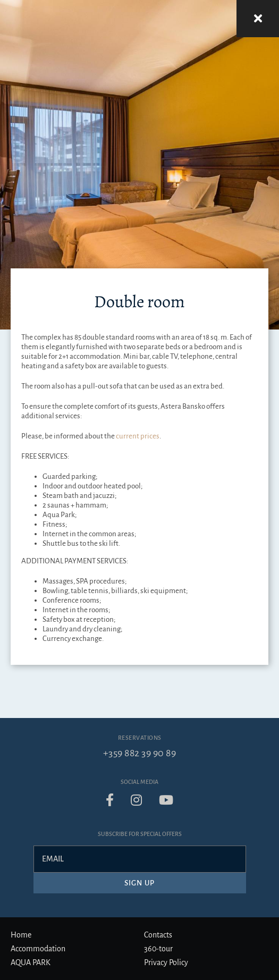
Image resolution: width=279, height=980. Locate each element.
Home (21, 935)
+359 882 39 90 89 (140, 753)
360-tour (158, 949)
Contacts (158, 935)
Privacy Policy (166, 962)
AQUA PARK (31, 962)
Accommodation (38, 949)
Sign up (139, 883)
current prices (138, 436)
